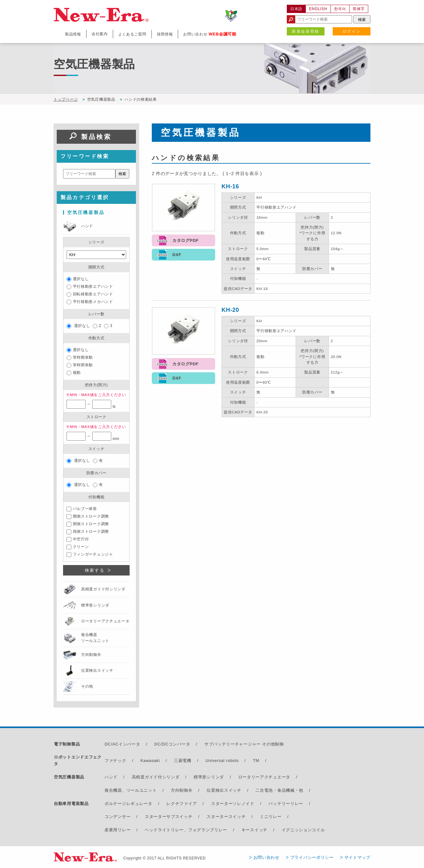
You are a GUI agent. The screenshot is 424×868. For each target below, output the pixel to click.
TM (256, 761)
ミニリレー (271, 817)
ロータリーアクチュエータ (264, 777)
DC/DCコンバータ (172, 744)
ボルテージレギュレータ (128, 804)
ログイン (352, 31)
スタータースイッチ (226, 817)
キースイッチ (254, 830)
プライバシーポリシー (312, 857)
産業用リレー (118, 830)
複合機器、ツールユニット (131, 790)
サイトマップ (357, 857)
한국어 (340, 9)
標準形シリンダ (209, 777)
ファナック (116, 761)
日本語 (296, 9)
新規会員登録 (305, 31)
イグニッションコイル (303, 830)
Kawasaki (150, 761)
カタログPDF (186, 240)
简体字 (359, 9)
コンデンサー (118, 817)
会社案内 (100, 34)
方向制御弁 (182, 790)
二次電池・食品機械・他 (279, 790)
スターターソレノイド (233, 804)
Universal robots (222, 761)
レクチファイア (182, 804)
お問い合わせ (267, 857)
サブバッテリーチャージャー (233, 744)
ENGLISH (318, 9)
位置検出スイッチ (224, 790)
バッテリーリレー (286, 804)
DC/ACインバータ (122, 744)
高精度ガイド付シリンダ (156, 777)
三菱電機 (183, 761)
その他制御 (273, 744)
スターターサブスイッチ (169, 817)
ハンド (111, 777)
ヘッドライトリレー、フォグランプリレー (186, 830)
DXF (177, 255)
